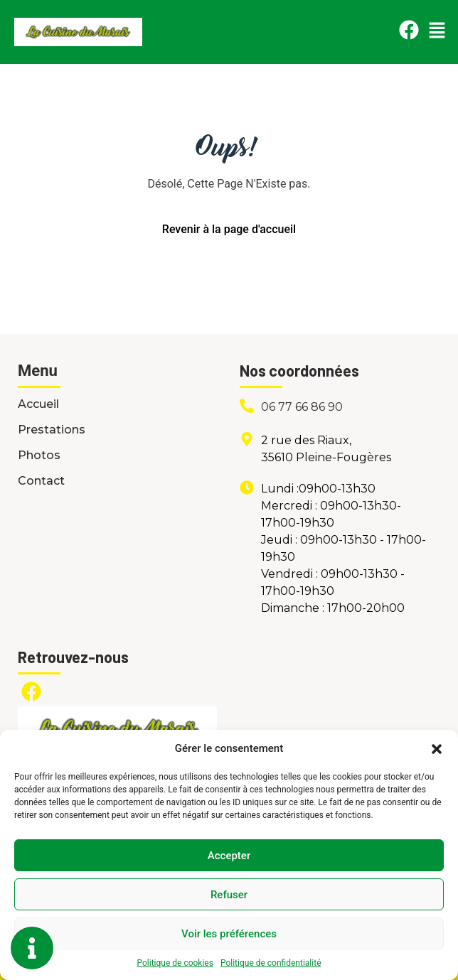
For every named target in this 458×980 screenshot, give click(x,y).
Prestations (52, 430)
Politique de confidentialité (271, 963)
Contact (41, 481)
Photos (39, 455)
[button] (437, 748)
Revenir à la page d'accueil (229, 229)
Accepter (229, 856)
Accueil (38, 404)
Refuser (229, 895)
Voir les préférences (229, 934)
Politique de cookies (175, 963)
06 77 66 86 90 (302, 407)
